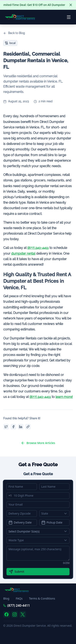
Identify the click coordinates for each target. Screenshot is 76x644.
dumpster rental (23, 254)
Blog (6, 598)
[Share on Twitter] (6, 427)
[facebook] (6, 614)
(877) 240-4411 (38, 248)
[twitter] (23, 614)
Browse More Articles (38, 443)
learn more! (64, 397)
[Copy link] (28, 427)
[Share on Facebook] (13, 427)
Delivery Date (20, 522)
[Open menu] (69, 17)
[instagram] (15, 614)
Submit (17, 572)
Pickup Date (52, 522)
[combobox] (55, 514)
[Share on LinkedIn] (21, 427)
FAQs (19, 598)
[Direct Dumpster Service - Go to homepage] (20, 17)
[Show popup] (66, 514)
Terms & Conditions (42, 598)
